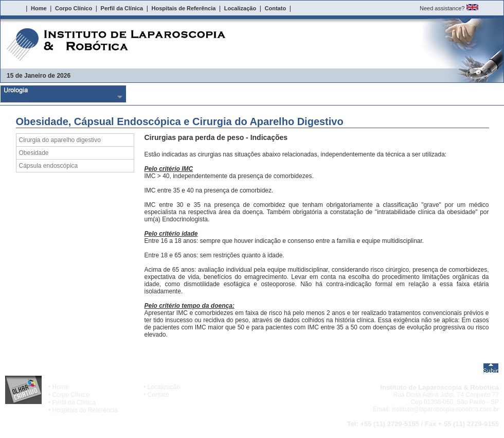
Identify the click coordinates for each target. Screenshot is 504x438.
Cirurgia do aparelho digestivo (60, 140)
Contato (158, 395)
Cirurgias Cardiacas (441, 94)
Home (61, 387)
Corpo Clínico (71, 395)
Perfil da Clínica (74, 402)
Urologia (63, 94)
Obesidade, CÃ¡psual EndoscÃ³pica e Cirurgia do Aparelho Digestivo (315, 94)
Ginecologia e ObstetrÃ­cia (189, 94)
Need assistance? (442, 8)
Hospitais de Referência (85, 410)
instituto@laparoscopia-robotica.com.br (445, 409)
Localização (164, 387)
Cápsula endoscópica (49, 166)
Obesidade (34, 153)
